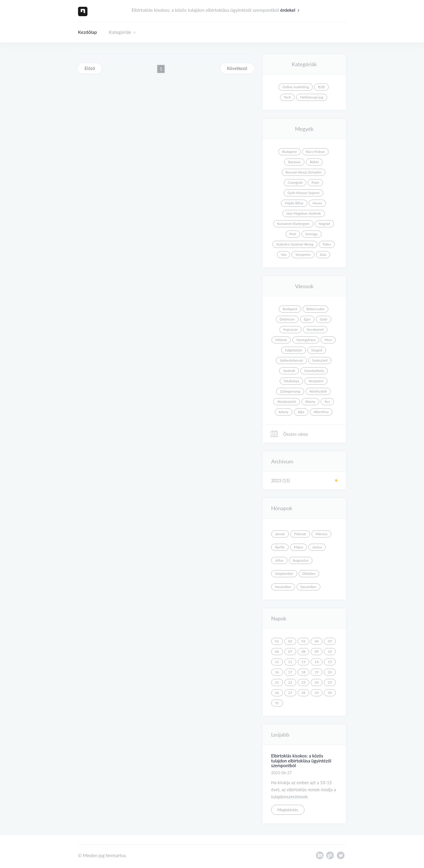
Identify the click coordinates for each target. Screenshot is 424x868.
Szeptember (284, 574)
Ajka (301, 412)
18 (304, 672)
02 (290, 641)
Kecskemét (315, 329)
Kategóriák (120, 32)
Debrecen (287, 319)
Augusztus (301, 560)
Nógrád (324, 224)
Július (279, 560)
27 (290, 693)
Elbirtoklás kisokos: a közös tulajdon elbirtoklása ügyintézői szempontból (301, 761)
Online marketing (296, 87)
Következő (237, 68)
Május (299, 547)
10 (330, 651)
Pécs (328, 340)
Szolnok (289, 371)
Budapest (289, 152)
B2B (321, 87)
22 (290, 682)
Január (280, 534)
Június (317, 547)
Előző (90, 68)
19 (317, 672)
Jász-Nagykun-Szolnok (304, 213)
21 (277, 682)
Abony (310, 402)
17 (290, 672)
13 (304, 662)
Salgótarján (294, 350)
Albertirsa (321, 412)
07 (290, 651)
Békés (314, 162)
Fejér (315, 182)
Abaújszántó (287, 402)
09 (317, 651)
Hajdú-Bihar (294, 203)
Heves (318, 203)
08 (304, 651)
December (308, 587)
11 (277, 662)
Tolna (327, 244)
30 (330, 693)
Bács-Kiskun (315, 152)
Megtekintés (288, 810)
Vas (284, 254)
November (283, 587)
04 (317, 641)
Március (322, 534)
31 (277, 703)
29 (317, 693)
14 (317, 662)
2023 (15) (281, 480)
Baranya (294, 162)
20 (330, 672)
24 (317, 682)
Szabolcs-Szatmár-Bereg (295, 244)
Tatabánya (291, 381)
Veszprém (303, 254)
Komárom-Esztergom (293, 224)
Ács (327, 402)
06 (277, 651)
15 (330, 662)
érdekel (291, 10)
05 (330, 641)
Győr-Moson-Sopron (304, 193)
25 (330, 682)
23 (304, 682)
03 (304, 641)
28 (304, 693)
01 (277, 641)
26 (277, 693)
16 (277, 672)
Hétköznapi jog (312, 97)
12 (290, 662)
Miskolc (281, 340)
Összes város (289, 434)
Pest (293, 234)
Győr (324, 319)
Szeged (317, 350)
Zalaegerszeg (290, 391)
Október (309, 574)
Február (300, 534)
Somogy (312, 234)
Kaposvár (290, 329)
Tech (287, 97)
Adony (284, 412)
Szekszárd (320, 360)
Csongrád (295, 182)
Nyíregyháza (306, 340)
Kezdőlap (87, 32)
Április (280, 547)
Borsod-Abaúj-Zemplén (304, 172)
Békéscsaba (315, 309)
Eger (307, 319)
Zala (323, 254)
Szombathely (314, 371)
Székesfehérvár (291, 360)
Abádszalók (318, 391)
